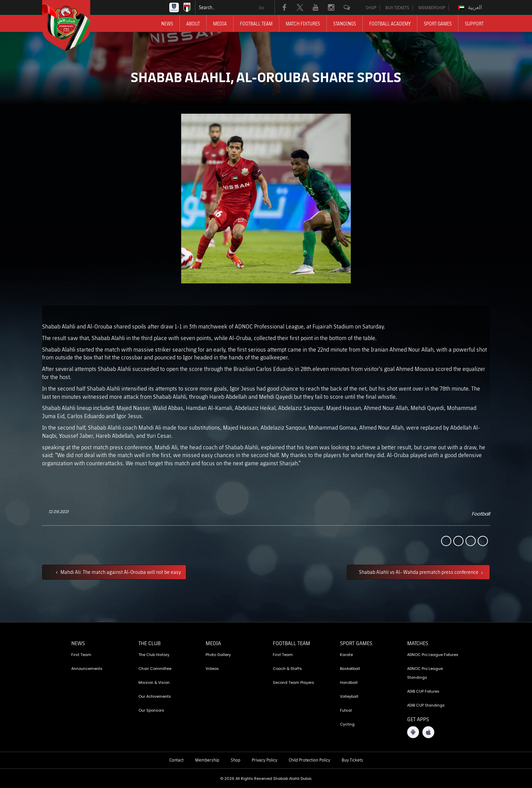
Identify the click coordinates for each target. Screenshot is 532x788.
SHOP (371, 7)
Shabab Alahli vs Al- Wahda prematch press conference (419, 572)
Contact (176, 760)
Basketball (350, 669)
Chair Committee (155, 669)
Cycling (347, 724)
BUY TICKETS (397, 7)
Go (261, 7)
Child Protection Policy (309, 760)
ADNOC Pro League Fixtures (433, 655)
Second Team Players (293, 682)
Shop (235, 760)
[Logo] (72, 25)
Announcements (87, 669)
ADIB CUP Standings (426, 705)
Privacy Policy (264, 760)
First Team (81, 655)
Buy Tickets (352, 760)
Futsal (346, 710)
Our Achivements (155, 696)
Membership (207, 760)
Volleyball (349, 696)
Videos (212, 669)
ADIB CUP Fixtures (423, 691)
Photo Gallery (218, 655)
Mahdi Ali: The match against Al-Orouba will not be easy (120, 572)
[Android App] (413, 732)
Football (481, 514)
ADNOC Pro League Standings (425, 673)
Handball (349, 682)
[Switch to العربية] (471, 7)
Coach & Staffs (287, 669)
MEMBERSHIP (432, 7)
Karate (346, 655)
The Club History (154, 655)
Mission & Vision (154, 682)
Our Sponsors (151, 710)
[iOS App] (428, 732)
